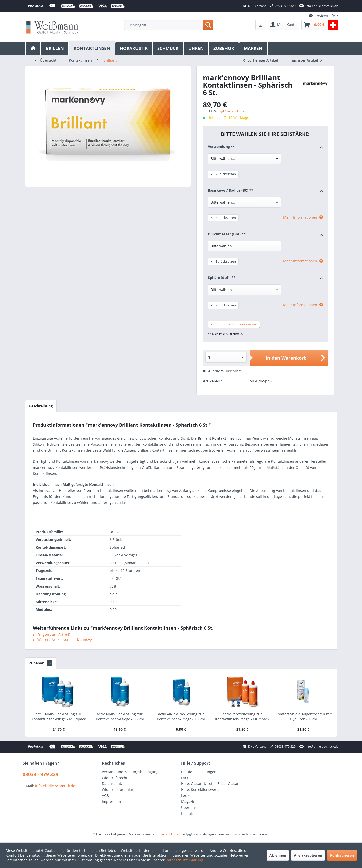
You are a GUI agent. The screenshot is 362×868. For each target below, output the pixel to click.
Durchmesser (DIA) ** (265, 234)
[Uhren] (196, 48)
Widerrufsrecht (115, 778)
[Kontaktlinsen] (92, 48)
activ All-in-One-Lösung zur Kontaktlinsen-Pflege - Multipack (59, 716)
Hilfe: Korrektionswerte (200, 790)
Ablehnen (278, 855)
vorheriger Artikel (261, 60)
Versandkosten (170, 834)
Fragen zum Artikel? (52, 635)
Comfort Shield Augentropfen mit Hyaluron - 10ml (304, 716)
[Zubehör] (224, 48)
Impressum (111, 802)
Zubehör (41, 663)
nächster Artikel (306, 60)
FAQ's (186, 778)
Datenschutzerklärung (185, 860)
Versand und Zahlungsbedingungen (132, 772)
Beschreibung (41, 406)
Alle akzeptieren (308, 855)
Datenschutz (112, 784)
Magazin (188, 802)
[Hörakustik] (134, 48)
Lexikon (187, 796)
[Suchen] (208, 25)
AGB (105, 796)
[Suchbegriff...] (169, 25)
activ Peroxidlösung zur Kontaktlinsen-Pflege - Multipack (242, 716)
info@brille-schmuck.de (55, 786)
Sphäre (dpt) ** (265, 278)
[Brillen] (55, 48)
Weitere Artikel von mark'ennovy (62, 639)
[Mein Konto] (283, 25)
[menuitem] (169, 25)
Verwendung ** (265, 147)
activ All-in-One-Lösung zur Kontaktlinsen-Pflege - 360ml (120, 716)
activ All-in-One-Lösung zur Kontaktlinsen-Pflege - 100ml (181, 716)
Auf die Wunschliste (222, 371)
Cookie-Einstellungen (199, 772)
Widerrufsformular (118, 790)
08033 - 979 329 (40, 774)
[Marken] (254, 48)
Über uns (189, 808)
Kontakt (187, 813)
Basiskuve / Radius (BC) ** (265, 191)
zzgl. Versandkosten (232, 111)
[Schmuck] (168, 48)
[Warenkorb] (314, 25)
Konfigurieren (342, 855)
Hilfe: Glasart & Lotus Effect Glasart (210, 784)
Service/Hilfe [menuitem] (323, 16)
